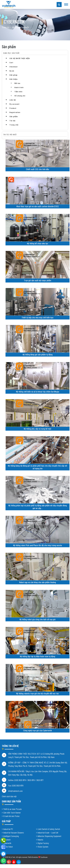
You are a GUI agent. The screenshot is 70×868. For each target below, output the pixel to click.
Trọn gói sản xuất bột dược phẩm (38, 280)
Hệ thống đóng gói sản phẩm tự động (38, 354)
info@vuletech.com (15, 791)
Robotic (40, 840)
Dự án (12, 71)
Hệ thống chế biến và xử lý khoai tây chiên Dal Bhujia (38, 392)
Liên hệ (13, 100)
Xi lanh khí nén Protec (11, 816)
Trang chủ (6, 27)
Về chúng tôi (20, 96)
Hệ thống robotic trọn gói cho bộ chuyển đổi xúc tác (37, 693)
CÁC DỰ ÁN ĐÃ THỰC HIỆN (19, 58)
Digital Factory (43, 843)
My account (14, 104)
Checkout (13, 67)
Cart (11, 62)
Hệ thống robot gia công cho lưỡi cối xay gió (37, 619)
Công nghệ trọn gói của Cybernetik (38, 730)
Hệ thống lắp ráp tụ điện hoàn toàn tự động (37, 656)
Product (13, 108)
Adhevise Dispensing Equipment (49, 836)
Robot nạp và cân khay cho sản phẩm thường (38, 582)
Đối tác (17, 83)
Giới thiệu (13, 79)
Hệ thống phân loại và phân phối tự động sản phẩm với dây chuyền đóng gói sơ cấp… (38, 507)
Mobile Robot (8, 847)
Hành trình (19, 87)
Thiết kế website (33, 857)
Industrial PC (8, 829)
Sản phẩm (14, 116)
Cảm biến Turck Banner (12, 813)
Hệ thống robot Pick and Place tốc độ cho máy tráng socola (37, 545)
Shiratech (7, 840)
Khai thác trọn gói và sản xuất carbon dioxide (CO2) (38, 206)
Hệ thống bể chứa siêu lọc (38, 243)
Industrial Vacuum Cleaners (14, 833)
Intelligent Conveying (11, 836)
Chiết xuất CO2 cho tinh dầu (37, 169)
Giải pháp (15, 27)
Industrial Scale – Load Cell (48, 833)
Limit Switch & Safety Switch (49, 829)
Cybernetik (7, 843)
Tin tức (13, 121)
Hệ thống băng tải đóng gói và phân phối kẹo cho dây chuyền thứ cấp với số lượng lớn (37, 467)
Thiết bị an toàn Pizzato (12, 809)
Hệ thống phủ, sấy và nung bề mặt (37, 429)
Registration (15, 112)
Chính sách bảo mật (9, 796)
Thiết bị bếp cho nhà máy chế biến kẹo (37, 317)
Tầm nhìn (18, 92)
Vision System (43, 847)
